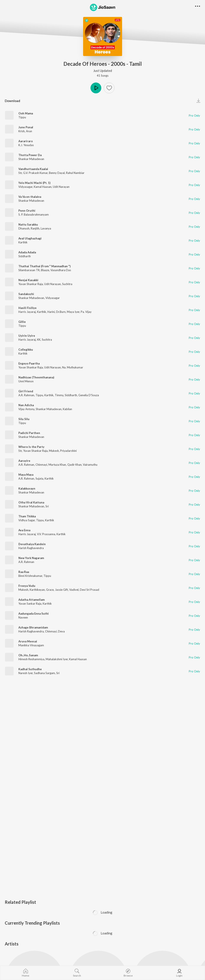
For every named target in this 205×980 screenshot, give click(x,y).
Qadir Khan (74, 465)
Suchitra (67, 284)
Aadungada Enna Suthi (34, 614)
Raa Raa (24, 572)
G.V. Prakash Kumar (35, 173)
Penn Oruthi (27, 211)
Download (12, 101)
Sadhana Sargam (44, 673)
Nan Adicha (26, 405)
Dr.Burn (61, 312)
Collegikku (26, 350)
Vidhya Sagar (27, 520)
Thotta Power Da (30, 155)
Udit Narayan (61, 187)
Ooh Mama (26, 113)
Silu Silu (24, 419)
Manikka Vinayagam (31, 645)
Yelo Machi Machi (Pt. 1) (34, 183)
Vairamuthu (90, 465)
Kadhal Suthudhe (30, 669)
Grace (50, 590)
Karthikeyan (37, 590)
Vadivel (74, 590)
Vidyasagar (25, 187)
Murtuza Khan (57, 465)
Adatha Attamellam (31, 600)
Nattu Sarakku (28, 224)
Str (20, 173)
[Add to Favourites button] (109, 88)
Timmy (59, 395)
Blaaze (45, 270)
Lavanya (46, 228)
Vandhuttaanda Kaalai (33, 169)
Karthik (23, 242)
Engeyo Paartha (29, 363)
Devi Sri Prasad (90, 590)
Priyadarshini (68, 451)
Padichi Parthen (29, 433)
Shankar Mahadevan (31, 159)
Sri (47, 506)
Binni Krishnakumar (30, 576)
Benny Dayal (57, 173)
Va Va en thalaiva (30, 197)
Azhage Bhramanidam (33, 627)
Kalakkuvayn (27, 488)
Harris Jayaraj (27, 312)
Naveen (23, 617)
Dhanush (24, 228)
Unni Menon (26, 381)
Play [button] (96, 88)
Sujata (39, 478)
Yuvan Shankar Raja (31, 284)
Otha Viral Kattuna (31, 502)
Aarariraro (26, 141)
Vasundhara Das (61, 270)
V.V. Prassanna (46, 534)
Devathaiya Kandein (32, 544)
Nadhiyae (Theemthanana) (36, 377)
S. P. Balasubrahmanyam (34, 214)
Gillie (22, 322)
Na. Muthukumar (73, 367)
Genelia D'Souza (89, 395)
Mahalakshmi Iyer (57, 659)
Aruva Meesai (28, 641)
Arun (29, 131)
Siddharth (25, 256)
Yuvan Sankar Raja (30, 604)
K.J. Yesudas (26, 145)
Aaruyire (24, 461)
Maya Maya (26, 475)
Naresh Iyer (26, 673)
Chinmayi (41, 465)
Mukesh (54, 451)
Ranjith (35, 228)
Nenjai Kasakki (28, 280)
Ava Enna (24, 530)
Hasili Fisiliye (27, 308)
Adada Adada (27, 252)
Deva (61, 631)
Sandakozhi (26, 294)
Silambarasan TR (29, 270)
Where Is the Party (31, 447)
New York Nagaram (31, 558)
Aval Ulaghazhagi (30, 238)
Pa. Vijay (86, 312)
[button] (198, 6)
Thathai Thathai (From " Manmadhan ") (44, 266)
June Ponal (26, 127)
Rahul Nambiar (75, 173)
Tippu (22, 117)
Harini (51, 312)
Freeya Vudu (27, 586)
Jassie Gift (61, 590)
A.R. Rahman (26, 395)
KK (39, 340)
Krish (22, 131)
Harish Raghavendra (31, 548)
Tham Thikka (27, 516)
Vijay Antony (26, 409)
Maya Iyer (73, 312)
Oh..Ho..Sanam (28, 655)
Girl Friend (26, 391)
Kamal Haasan (43, 187)
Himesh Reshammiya (31, 659)
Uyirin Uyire (27, 336)
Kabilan (67, 409)
